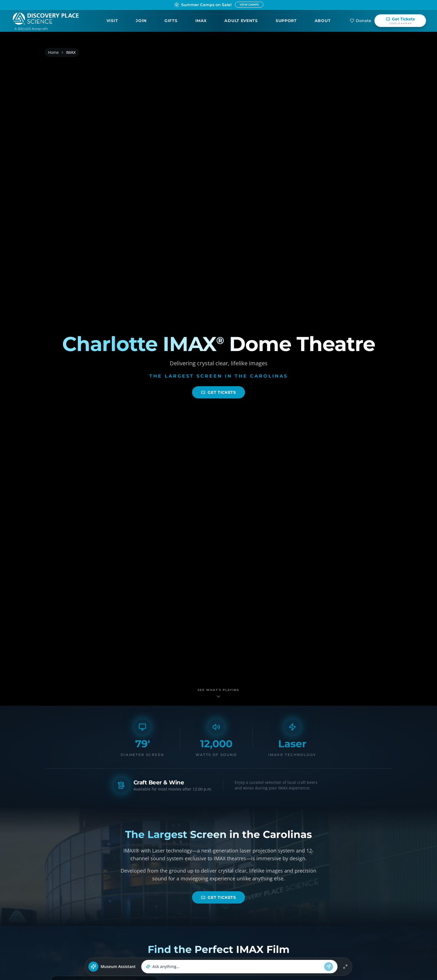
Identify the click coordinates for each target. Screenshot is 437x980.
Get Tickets (219, 392)
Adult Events (241, 21)
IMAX (201, 21)
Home (53, 52)
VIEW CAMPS (249, 5)
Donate (360, 21)
